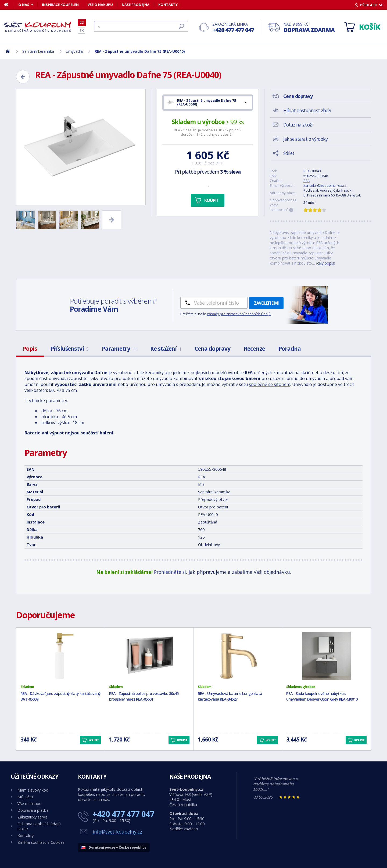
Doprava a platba (33, 810)
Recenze (254, 349)
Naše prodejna (136, 5)
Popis (30, 349)
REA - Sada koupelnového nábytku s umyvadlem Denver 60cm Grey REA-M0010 (322, 696)
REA (307, 181)
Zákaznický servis (33, 817)
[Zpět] (23, 77)
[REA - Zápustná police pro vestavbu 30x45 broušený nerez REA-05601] (149, 656)
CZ (82, 23)
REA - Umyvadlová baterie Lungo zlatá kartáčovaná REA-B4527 (230, 696)
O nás (24, 5)
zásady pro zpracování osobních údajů (239, 314)
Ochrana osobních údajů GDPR (39, 826)
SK (82, 30)
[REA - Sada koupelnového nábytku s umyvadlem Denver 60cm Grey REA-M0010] (326, 656)
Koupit (212, 200)
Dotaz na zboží (298, 125)
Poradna (290, 349)
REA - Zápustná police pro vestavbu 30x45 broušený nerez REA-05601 (144, 696)
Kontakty (168, 5)
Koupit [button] (94, 740)
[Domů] (9, 5)
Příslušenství (69, 349)
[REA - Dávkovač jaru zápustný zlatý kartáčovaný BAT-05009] (61, 656)
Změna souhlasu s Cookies (41, 842)
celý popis (326, 263)
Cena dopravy (212, 349)
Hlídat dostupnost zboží (307, 110)
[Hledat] (141, 26)
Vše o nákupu (100, 5)
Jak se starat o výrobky (305, 139)
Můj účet (25, 797)
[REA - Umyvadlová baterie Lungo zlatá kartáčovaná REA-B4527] (238, 656)
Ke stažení (166, 349)
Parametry (119, 349)
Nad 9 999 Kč (309, 28)
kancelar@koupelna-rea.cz (325, 185)
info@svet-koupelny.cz (117, 832)
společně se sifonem (270, 384)
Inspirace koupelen (60, 5)
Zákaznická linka (233, 28)
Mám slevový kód (33, 790)
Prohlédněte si (170, 572)
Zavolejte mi (266, 303)
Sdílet (289, 153)
